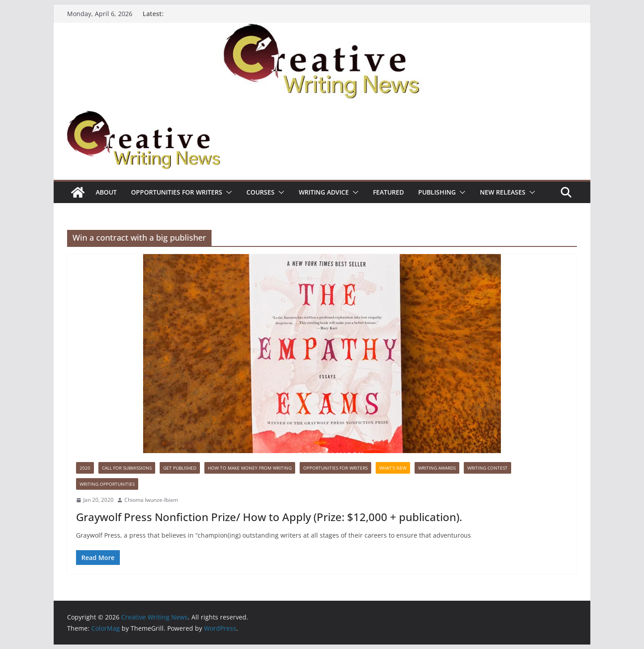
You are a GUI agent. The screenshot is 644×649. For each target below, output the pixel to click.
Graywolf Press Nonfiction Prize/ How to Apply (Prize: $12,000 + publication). (269, 517)
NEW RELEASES (503, 192)
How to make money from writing (250, 468)
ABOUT (106, 192)
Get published (180, 468)
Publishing (437, 192)
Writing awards (437, 468)
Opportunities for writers (177, 192)
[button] (227, 192)
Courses (261, 192)
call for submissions (127, 468)
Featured (388, 192)
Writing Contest (487, 468)
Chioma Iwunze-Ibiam (151, 500)
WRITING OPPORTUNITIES (107, 484)
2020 (85, 468)
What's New (393, 468)
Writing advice (324, 192)
